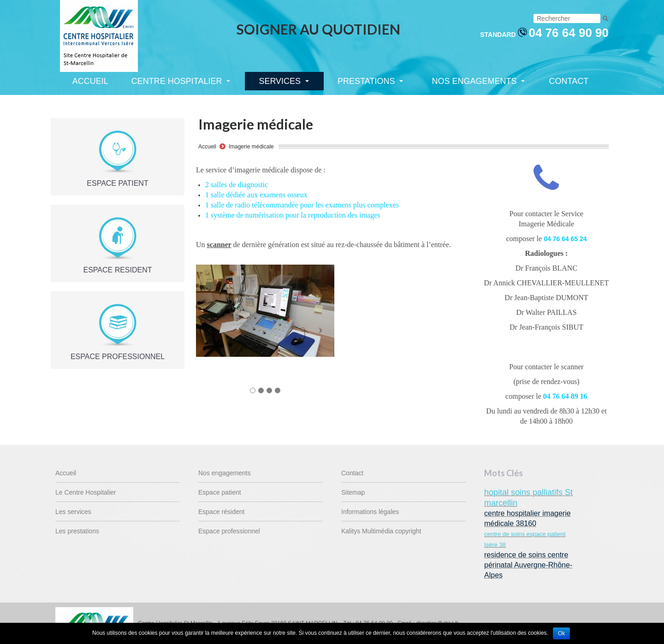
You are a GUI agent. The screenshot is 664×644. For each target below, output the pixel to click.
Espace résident (221, 512)
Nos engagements (225, 473)
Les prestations (77, 531)
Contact (352, 473)
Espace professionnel (229, 531)
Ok (561, 633)
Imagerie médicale (251, 147)
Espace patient (220, 492)
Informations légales (370, 512)
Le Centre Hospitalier (86, 492)
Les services (73, 512)
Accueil (207, 147)
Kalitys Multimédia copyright (381, 531)
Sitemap (353, 492)
